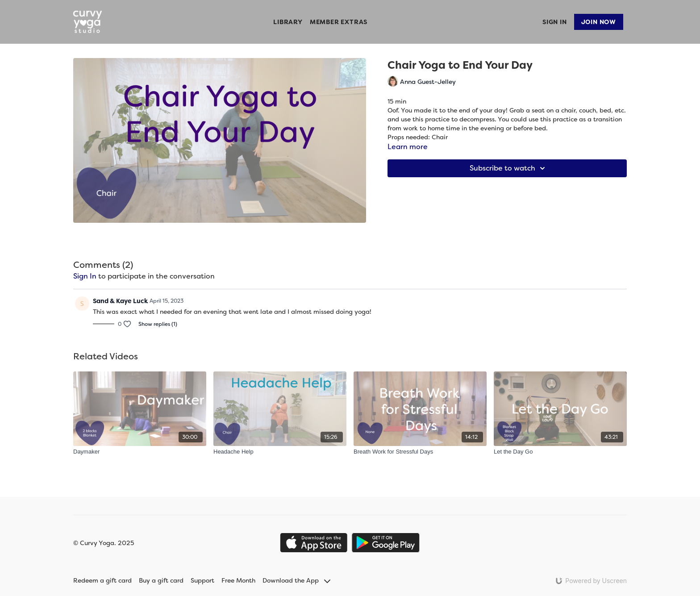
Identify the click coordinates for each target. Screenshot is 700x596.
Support (202, 580)
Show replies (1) (158, 324)
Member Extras (339, 22)
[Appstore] (314, 543)
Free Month (238, 580)
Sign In (555, 22)
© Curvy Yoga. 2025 (104, 543)
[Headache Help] (280, 452)
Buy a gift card (161, 580)
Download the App (296, 580)
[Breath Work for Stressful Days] (420, 452)
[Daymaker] (140, 452)
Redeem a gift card (102, 580)
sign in (85, 276)
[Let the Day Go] (560, 452)
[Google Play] (386, 543)
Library (288, 22)
